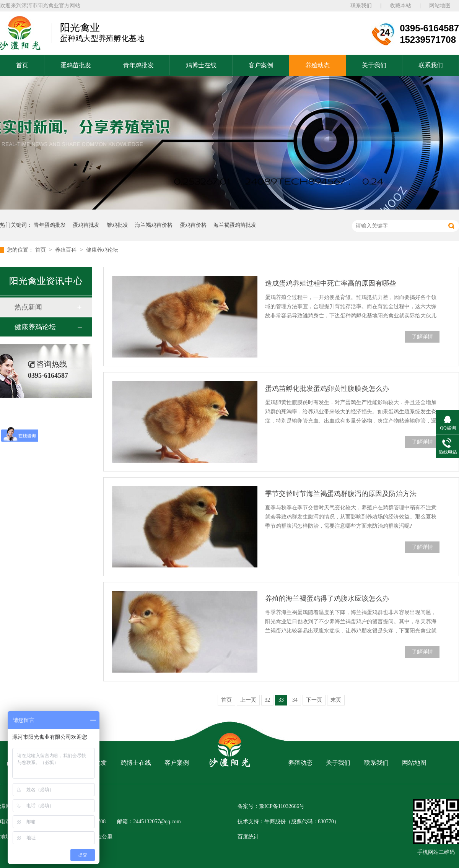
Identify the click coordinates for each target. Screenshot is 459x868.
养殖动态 (317, 65)
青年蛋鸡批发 (50, 225)
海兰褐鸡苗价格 (154, 225)
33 (281, 700)
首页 (22, 65)
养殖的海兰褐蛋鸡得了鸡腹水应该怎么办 (327, 598)
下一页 (314, 700)
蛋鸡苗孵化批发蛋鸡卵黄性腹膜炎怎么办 (327, 388)
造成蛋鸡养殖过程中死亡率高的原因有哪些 (330, 283)
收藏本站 (400, 6)
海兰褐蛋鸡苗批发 (235, 225)
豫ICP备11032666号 (282, 806)
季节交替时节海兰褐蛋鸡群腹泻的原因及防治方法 (341, 494)
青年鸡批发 (138, 65)
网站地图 (440, 6)
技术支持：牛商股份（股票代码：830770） (288, 822)
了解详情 (422, 337)
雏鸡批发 (117, 225)
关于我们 (374, 65)
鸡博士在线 (201, 65)
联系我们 (361, 6)
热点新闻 (28, 307)
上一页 (248, 700)
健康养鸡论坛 (102, 250)
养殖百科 (67, 250)
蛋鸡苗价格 (193, 225)
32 (267, 700)
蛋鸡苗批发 (76, 65)
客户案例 (261, 65)
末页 (336, 700)
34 (295, 700)
